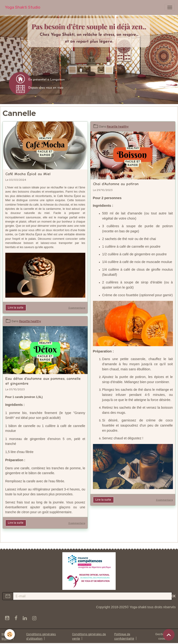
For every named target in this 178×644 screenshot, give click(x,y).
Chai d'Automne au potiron (116, 184)
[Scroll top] (169, 635)
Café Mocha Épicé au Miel (28, 174)
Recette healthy (118, 127)
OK (174, 596)
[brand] (23, 7)
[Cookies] (10, 634)
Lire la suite (16, 308)
